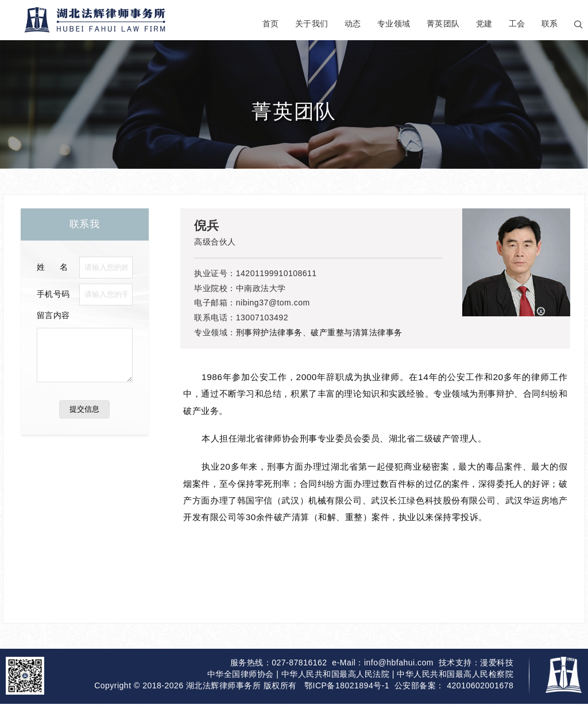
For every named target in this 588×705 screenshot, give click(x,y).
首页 (271, 24)
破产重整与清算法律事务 (357, 332)
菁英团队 (443, 24)
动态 (353, 24)
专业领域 (394, 24)
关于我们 (312, 24)
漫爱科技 (497, 664)
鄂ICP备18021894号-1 (347, 689)
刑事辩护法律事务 (269, 332)
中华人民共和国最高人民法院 (336, 677)
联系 (550, 24)
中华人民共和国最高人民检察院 (455, 677)
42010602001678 (480, 689)
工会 (517, 24)
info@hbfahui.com (399, 664)
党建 (484, 24)
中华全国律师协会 (241, 677)
